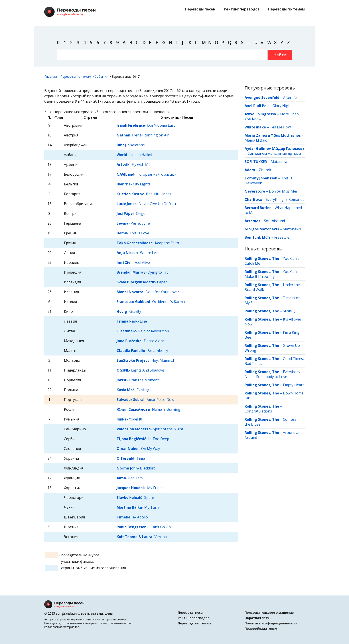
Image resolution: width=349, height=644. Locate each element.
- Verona (142, 537)
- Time (131, 458)
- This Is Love (133, 233)
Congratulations (258, 411)
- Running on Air (143, 135)
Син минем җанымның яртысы (274, 153)
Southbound (274, 221)
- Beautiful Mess (144, 194)
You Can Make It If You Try (271, 274)
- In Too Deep (143, 439)
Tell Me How (280, 127)
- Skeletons (131, 145)
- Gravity (129, 311)
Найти (280, 55)
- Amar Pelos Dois (145, 400)
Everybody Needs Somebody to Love (272, 374)
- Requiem (130, 478)
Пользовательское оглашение (269, 613)
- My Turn (138, 507)
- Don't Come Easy (146, 125)
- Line (132, 321)
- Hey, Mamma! (145, 360)
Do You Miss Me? (283, 191)
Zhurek (265, 170)
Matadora (279, 162)
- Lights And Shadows (141, 370)
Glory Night (282, 106)
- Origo (131, 213)
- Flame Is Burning (148, 409)
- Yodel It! (129, 419)
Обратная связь (258, 618)
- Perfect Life (133, 223)
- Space (135, 498)
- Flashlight (135, 390)
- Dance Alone (141, 341)
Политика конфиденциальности (271, 623)
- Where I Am (138, 253)
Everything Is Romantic (285, 199)
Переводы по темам (286, 9)
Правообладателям (261, 629)
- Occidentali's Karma (151, 302)
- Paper (142, 282)
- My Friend (140, 488)
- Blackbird (136, 468)
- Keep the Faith (148, 243)
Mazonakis (292, 229)
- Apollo (132, 517)
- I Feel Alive (133, 262)
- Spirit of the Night (150, 429)
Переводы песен (200, 9)
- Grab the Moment (138, 380)
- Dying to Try (143, 272)
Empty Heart (293, 385)
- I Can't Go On (144, 527)
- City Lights (134, 184)
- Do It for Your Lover (148, 292)
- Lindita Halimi (134, 155)
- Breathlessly (142, 351)
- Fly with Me (134, 165)
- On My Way (138, 449)
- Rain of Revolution (143, 331)
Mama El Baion (257, 140)
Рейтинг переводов (242, 9)
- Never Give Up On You (146, 204)
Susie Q (289, 311)
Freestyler (283, 237)
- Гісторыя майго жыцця (146, 174)
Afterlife (290, 98)
